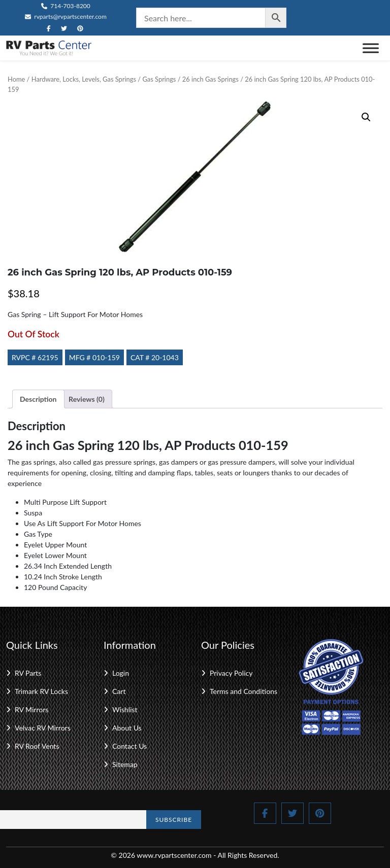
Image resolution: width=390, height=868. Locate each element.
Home (16, 79)
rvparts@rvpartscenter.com (66, 16)
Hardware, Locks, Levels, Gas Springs (84, 79)
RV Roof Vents (37, 746)
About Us (127, 728)
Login (121, 673)
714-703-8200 (66, 6)
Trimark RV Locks (41, 691)
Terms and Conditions (243, 691)
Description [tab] (38, 399)
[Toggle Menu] (371, 48)
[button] (366, 117)
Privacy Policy (231, 673)
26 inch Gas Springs (210, 79)
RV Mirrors (31, 709)
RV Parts (28, 673)
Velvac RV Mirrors (43, 728)
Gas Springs (159, 79)
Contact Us (129, 746)
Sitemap (125, 764)
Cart (119, 691)
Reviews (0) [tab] (87, 399)
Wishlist (125, 709)
